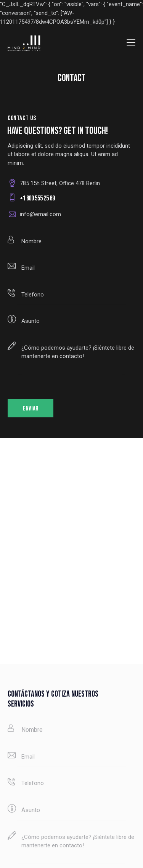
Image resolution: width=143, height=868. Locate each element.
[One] (71, 551)
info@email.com (40, 214)
